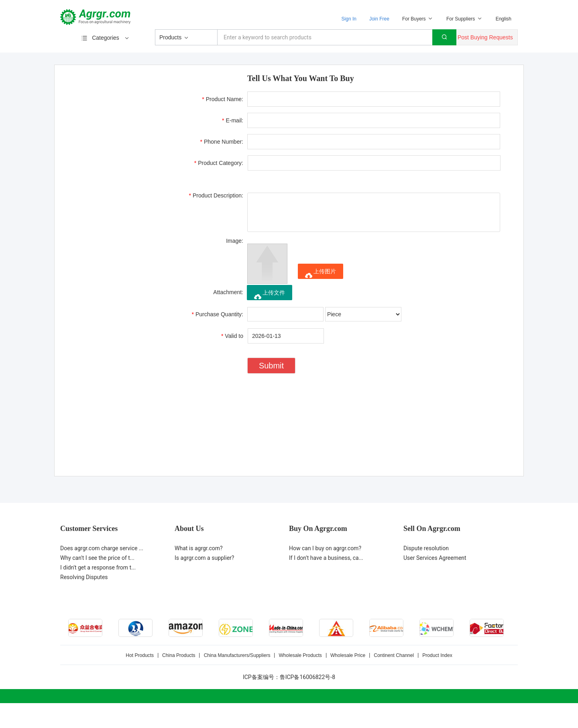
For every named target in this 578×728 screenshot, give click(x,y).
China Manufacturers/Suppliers (237, 655)
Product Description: (216, 195)
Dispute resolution (426, 548)
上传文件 (270, 295)
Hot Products (140, 655)
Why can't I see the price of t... (97, 558)
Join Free (379, 19)
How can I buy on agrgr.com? (325, 548)
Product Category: (219, 163)
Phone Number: (222, 142)
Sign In (349, 19)
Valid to (232, 336)
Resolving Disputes (84, 577)
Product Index (436, 655)
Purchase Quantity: (218, 314)
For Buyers (418, 19)
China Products (179, 655)
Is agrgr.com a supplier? (204, 558)
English (504, 19)
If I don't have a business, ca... (326, 558)
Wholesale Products (300, 655)
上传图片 (321, 274)
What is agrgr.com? (199, 548)
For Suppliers (465, 19)
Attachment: (228, 292)
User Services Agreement (435, 558)
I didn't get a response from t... (98, 567)
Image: (235, 241)
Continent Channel (393, 655)
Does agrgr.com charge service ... (102, 548)
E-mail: (233, 120)
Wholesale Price (347, 655)
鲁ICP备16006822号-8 (307, 677)
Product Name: (223, 99)
